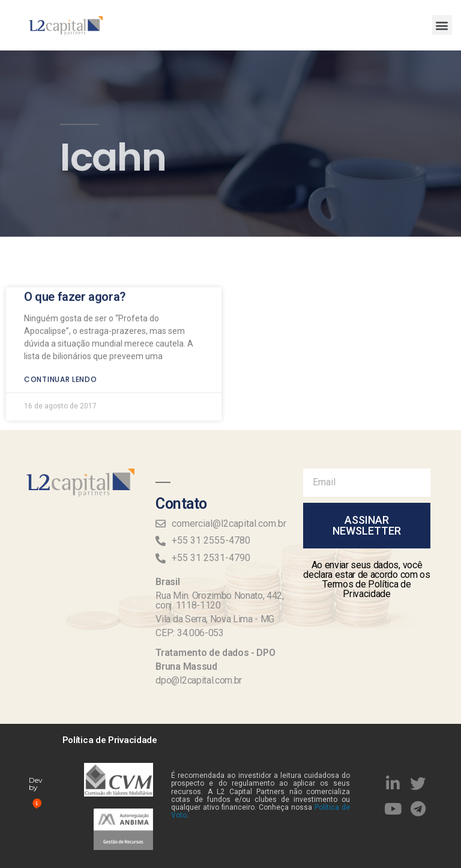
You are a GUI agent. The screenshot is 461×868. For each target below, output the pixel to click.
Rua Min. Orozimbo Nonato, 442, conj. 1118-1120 (219, 600)
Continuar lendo (61, 363)
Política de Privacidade (110, 740)
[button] (442, 25)
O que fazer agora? (75, 281)
